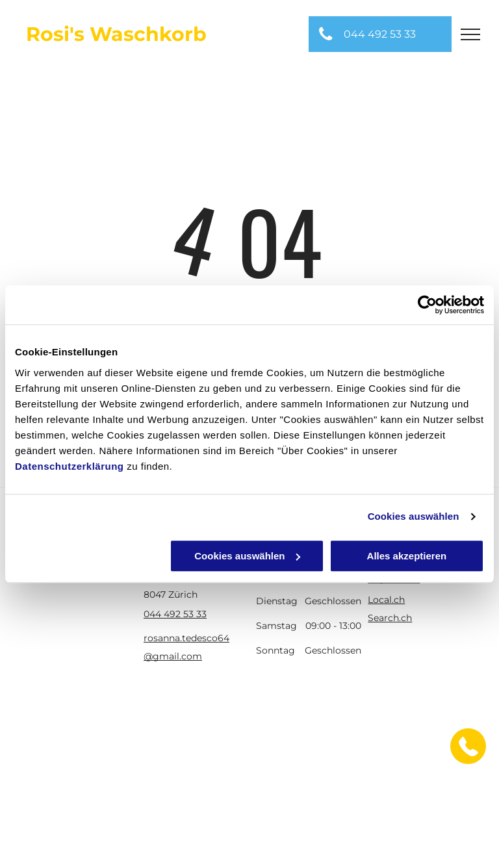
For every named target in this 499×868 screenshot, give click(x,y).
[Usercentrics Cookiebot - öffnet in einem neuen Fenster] (427, 305)
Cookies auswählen (414, 516)
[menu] (470, 34)
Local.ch (386, 600)
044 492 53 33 (175, 614)
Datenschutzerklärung (70, 466)
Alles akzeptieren (407, 556)
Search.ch (390, 618)
